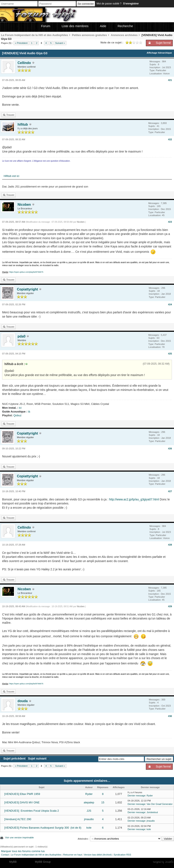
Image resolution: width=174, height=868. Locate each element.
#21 (170, 80)
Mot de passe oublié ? (109, 4)
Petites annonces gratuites (89, 35)
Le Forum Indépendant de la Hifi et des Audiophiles (35, 35)
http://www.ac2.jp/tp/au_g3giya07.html (134, 499)
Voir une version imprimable (19, 837)
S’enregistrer (131, 4)
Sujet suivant (37, 758)
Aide (103, 26)
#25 (170, 354)
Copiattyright (27, 289)
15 (103, 802)
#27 (170, 491)
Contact (5, 855)
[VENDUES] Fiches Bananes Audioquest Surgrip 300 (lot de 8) (43, 828)
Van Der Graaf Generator (160, 804)
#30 (170, 716)
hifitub (23, 124)
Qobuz (17, 415)
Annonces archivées (124, 35)
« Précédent (21, 43)
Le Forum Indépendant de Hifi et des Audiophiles (36, 855)
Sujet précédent (14, 758)
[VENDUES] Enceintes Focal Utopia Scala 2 (32, 811)
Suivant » (60, 43)
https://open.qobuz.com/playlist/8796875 (26, 272)
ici (20, 408)
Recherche (125, 26)
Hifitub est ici (11, 176)
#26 (170, 449)
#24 (170, 304)
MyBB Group (43, 862)
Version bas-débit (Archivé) (98, 855)
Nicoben (24, 205)
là (29, 412)
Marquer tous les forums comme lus (23, 851)
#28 (170, 545)
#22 (170, 139)
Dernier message (137, 796)
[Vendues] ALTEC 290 (18, 819)
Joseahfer (169, 862)
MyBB (13, 862)
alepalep (89, 802)
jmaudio (89, 819)
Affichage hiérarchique (159, 53)
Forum (46, 26)
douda (23, 701)
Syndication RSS (122, 855)
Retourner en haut (73, 855)
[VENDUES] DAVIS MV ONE (22, 802)
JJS (89, 811)
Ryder (89, 794)
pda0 (21, 336)
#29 (170, 606)
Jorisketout (152, 812)
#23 (170, 222)
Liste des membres (75, 26)
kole (89, 828)
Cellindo (24, 63)
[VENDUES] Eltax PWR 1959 (22, 794)
